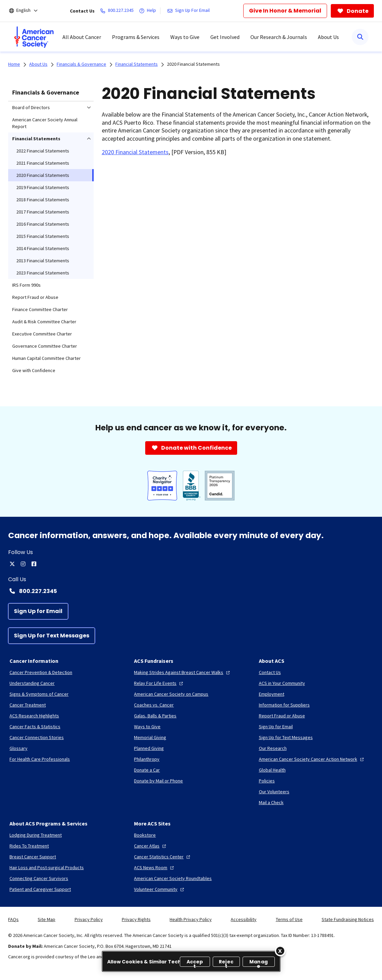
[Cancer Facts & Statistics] (35, 727)
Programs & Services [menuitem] (136, 37)
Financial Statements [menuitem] (36, 139)
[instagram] (23, 564)
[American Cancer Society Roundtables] (173, 878)
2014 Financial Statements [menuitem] (43, 248)
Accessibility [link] (244, 919)
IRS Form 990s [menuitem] (26, 285)
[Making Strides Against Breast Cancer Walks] (183, 672)
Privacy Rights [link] (136, 919)
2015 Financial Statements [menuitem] (43, 236)
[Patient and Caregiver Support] (40, 889)
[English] (28, 11)
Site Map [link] (46, 919)
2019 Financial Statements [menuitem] (43, 187)
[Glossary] (18, 748)
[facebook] (34, 564)
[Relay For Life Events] (159, 683)
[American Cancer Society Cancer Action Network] (312, 759)
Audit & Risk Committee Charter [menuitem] (44, 322)
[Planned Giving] (149, 748)
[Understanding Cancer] (32, 683)
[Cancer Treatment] (28, 705)
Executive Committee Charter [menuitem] (42, 334)
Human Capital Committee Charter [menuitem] (46, 358)
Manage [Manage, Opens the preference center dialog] (259, 963)
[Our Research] (273, 748)
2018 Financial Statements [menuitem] (43, 200)
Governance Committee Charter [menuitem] (45, 346)
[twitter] (12, 564)
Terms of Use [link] (289, 919)
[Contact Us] (270, 672)
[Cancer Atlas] (151, 846)
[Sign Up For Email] (190, 11)
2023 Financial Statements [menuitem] (43, 273)
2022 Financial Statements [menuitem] (43, 151)
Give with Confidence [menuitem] (34, 370)
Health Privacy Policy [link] (191, 919)
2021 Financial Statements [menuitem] (43, 163)
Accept (195, 963)
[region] (191, 961)
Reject (226, 963)
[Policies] (267, 781)
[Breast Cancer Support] (33, 857)
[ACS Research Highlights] (34, 716)
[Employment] (272, 694)
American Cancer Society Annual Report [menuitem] (45, 123)
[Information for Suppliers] (284, 705)
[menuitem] (34, 37)
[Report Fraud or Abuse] (282, 716)
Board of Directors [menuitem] (31, 107)
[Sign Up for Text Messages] (52, 636)
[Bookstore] (145, 835)
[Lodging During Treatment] (36, 835)
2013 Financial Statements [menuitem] (43, 261)
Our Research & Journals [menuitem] (279, 37)
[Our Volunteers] (274, 792)
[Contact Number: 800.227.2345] (191, 591)
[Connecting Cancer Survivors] (39, 878)
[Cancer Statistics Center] (163, 857)
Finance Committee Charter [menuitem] (40, 309)
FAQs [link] (13, 919)
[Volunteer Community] (160, 889)
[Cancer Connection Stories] (37, 737)
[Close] (280, 951)
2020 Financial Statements (193, 64)
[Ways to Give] (147, 727)
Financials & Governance (46, 92)
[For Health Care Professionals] (40, 759)
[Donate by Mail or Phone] (158, 781)
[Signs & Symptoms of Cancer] (39, 694)
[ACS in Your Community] (282, 683)
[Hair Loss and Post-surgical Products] (47, 867)
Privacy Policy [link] (89, 919)
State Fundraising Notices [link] (348, 919)
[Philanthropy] (147, 759)
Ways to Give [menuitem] (185, 37)
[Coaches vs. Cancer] (154, 705)
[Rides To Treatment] (29, 846)
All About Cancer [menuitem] (82, 37)
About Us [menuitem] (328, 37)
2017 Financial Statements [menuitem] (43, 212)
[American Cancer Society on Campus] (171, 694)
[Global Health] (272, 770)
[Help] (149, 11)
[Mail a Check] (271, 802)
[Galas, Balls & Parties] (155, 716)
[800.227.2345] (118, 11)
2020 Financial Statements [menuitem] (43, 175)
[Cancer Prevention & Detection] (41, 672)
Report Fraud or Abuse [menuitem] (35, 297)
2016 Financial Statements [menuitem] (43, 224)
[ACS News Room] (155, 867)
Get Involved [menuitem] (225, 37)
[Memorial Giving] (150, 737)
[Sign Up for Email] (38, 611)
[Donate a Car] (147, 770)
